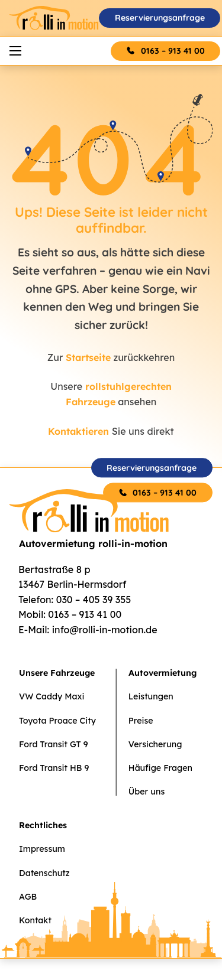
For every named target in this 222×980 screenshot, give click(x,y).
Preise (141, 721)
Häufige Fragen (160, 768)
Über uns (147, 792)
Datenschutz (44, 873)
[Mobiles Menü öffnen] (15, 51)
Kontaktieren (78, 431)
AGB (28, 897)
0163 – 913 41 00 (173, 51)
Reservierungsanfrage (160, 18)
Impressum (42, 849)
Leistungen (151, 696)
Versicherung (155, 744)
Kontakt (35, 920)
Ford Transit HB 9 (54, 768)
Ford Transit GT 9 (53, 744)
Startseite (88, 357)
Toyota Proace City (57, 721)
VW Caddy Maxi (52, 696)
